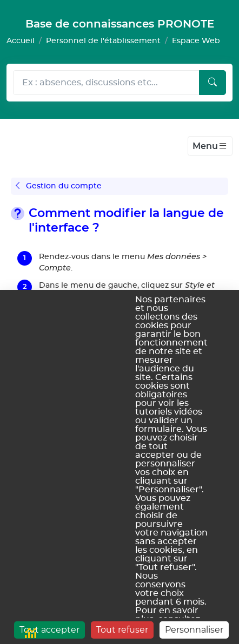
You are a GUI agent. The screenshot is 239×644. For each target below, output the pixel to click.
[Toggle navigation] (210, 146)
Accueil (21, 41)
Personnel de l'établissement (103, 41)
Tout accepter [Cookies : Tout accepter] (49, 630)
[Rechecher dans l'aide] (106, 83)
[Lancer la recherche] (213, 83)
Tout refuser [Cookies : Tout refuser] (122, 630)
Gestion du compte (59, 186)
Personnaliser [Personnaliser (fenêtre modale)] (194, 630)
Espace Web (196, 41)
